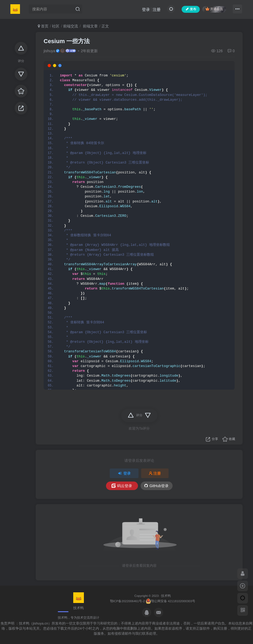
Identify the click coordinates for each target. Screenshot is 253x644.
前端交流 (71, 26)
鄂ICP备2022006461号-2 (127, 601)
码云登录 (122, 486)
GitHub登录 (156, 486)
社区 (56, 26)
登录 (146, 9)
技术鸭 (166, 596)
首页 (43, 26)
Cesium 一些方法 (67, 41)
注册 (157, 9)
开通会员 (214, 9)
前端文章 (90, 26)
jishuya (50, 51)
